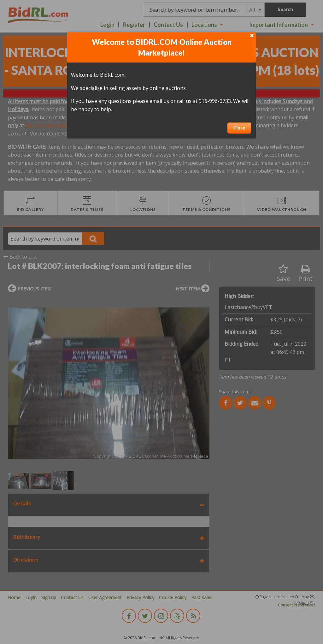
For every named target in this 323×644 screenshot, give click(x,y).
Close (239, 128)
